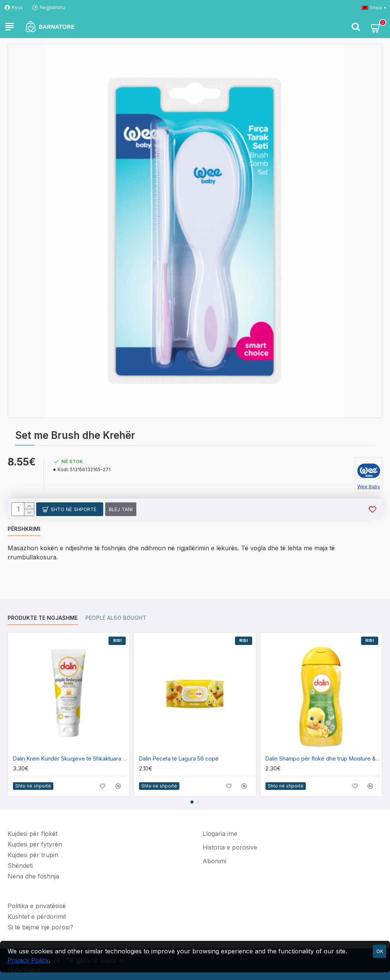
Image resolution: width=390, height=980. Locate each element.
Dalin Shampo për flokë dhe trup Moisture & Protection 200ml (323, 758)
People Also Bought (116, 618)
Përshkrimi (24, 529)
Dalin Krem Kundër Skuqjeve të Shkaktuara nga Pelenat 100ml (70, 758)
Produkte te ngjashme (43, 618)
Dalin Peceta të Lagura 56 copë (179, 758)
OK (380, 951)
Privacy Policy (28, 960)
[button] (192, 802)
